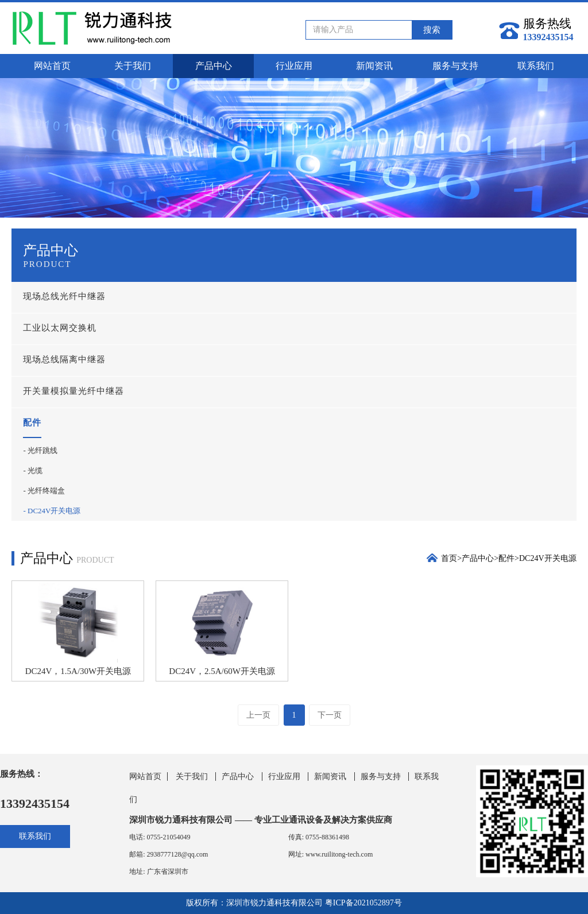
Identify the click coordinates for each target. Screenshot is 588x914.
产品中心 (214, 66)
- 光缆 (33, 470)
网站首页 (52, 66)
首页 (449, 558)
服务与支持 (455, 66)
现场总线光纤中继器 (64, 296)
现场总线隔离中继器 (64, 359)
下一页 (330, 715)
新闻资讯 (374, 66)
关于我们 (133, 66)
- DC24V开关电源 (52, 511)
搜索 (432, 30)
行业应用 (294, 66)
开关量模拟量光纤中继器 (73, 391)
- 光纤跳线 (40, 450)
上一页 (258, 715)
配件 (32, 423)
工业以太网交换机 (60, 328)
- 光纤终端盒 (44, 491)
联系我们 (536, 66)
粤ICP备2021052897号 (363, 903)
